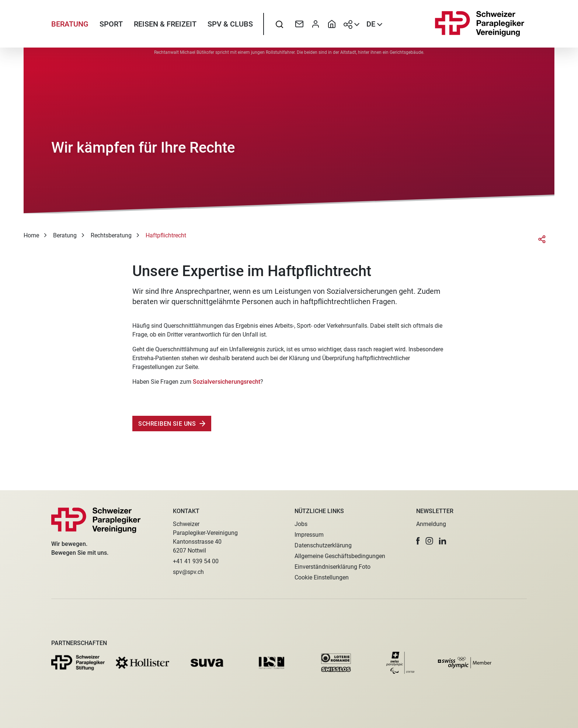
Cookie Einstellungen (322, 577)
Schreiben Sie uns (166, 424)
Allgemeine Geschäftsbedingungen (340, 556)
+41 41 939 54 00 (196, 561)
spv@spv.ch (188, 572)
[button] (418, 541)
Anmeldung (431, 524)
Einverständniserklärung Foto (332, 567)
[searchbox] (279, 24)
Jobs (301, 524)
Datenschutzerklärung (323, 545)
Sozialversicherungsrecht (227, 382)
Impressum (309, 535)
